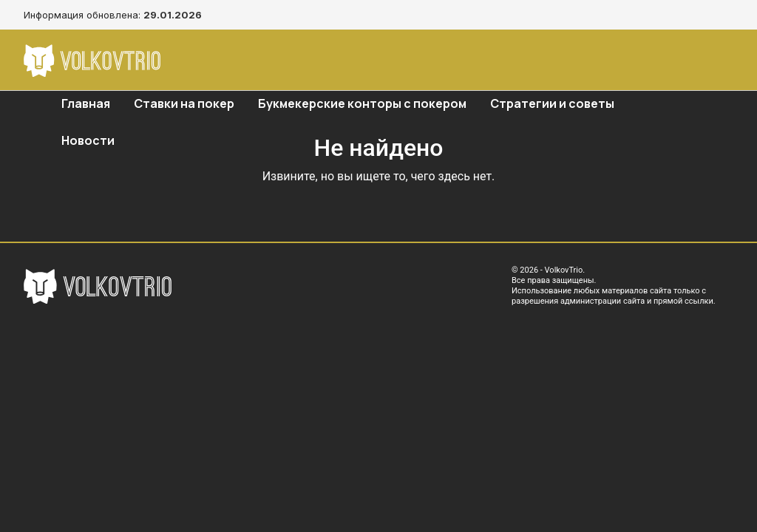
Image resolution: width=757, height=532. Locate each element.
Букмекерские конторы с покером (362, 103)
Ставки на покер (184, 103)
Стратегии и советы (552, 103)
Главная (86, 103)
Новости (88, 140)
